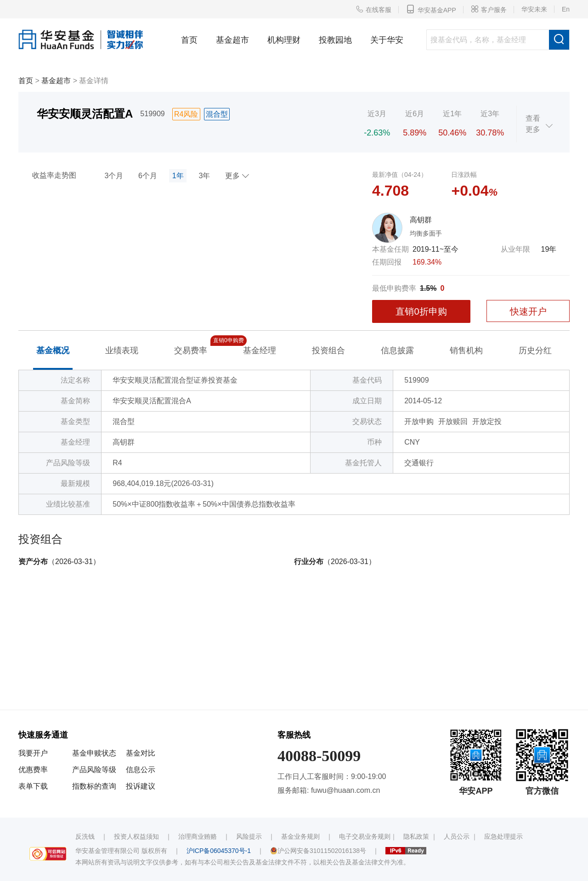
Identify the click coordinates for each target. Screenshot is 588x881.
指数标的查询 (94, 786)
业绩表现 (122, 350)
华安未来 (534, 9)
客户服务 (489, 9)
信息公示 (141, 770)
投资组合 (328, 350)
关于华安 (387, 40)
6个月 (148, 176)
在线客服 (373, 9)
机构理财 (284, 40)
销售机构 (466, 350)
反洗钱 (85, 836)
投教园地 (335, 40)
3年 (204, 176)
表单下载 (33, 786)
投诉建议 (141, 786)
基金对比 (141, 753)
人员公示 (457, 836)
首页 (189, 40)
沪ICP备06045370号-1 (219, 851)
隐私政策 (416, 836)
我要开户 (33, 753)
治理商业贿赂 (198, 836)
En (566, 9)
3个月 (114, 176)
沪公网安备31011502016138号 (318, 851)
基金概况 (53, 350)
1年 (178, 176)
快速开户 (528, 311)
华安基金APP (431, 9)
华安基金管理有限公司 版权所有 (121, 851)
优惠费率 (33, 770)
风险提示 (249, 836)
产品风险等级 (94, 770)
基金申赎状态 (94, 753)
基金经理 (260, 350)
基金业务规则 (300, 836)
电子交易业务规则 (365, 836)
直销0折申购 (421, 311)
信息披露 (397, 350)
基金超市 (232, 40)
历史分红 (535, 350)
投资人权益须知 (136, 836)
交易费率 (191, 350)
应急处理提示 (503, 836)
